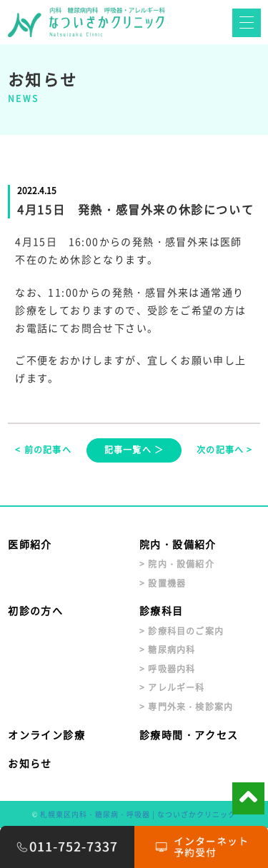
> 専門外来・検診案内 (186, 707)
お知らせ (30, 763)
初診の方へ (35, 610)
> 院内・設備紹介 (177, 564)
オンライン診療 (46, 735)
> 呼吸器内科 (167, 669)
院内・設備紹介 (178, 544)
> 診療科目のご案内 (182, 631)
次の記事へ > (224, 450)
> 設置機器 (163, 583)
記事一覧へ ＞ (134, 450)
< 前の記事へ (43, 450)
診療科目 (162, 610)
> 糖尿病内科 (167, 650)
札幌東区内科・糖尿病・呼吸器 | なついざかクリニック (138, 814)
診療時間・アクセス (189, 735)
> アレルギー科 (172, 687)
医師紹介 (30, 544)
